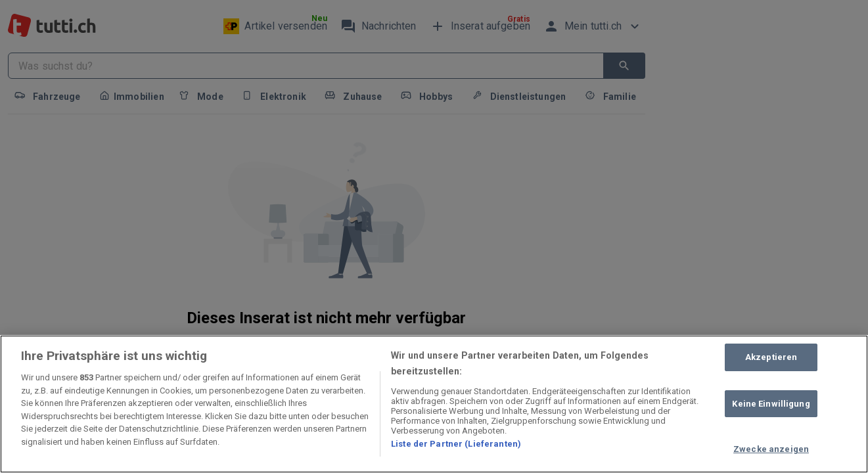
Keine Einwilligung (771, 404)
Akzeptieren (771, 357)
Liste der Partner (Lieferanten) (456, 444)
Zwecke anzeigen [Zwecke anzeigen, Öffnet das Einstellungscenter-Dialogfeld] (771, 449)
